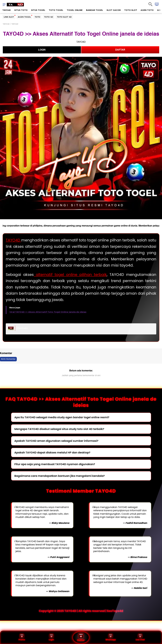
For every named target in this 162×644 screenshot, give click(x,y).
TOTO (37, 17)
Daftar (81, 637)
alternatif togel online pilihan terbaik (70, 275)
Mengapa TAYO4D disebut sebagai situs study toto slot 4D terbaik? (59, 429)
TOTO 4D (49, 17)
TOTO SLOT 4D (64, 17)
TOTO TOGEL (56, 10)
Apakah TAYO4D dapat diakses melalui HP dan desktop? (52, 452)
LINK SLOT (9, 17)
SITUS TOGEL (38, 10)
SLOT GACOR (114, 10)
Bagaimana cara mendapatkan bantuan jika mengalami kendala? (60, 476)
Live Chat (140, 637)
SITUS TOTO (21, 10)
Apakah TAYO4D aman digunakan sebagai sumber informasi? (56, 441)
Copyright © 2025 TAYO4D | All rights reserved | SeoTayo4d (81, 611)
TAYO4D (7, 10)
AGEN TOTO (147, 10)
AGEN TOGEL (24, 17)
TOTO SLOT (131, 10)
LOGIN (42, 50)
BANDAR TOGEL (95, 10)
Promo (22, 637)
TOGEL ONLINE (75, 10)
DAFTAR (120, 50)
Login (51, 637)
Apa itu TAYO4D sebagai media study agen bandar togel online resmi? (62, 417)
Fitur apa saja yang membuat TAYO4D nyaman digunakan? (55, 464)
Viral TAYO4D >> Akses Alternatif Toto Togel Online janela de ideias (48, 312)
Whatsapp (111, 637)
